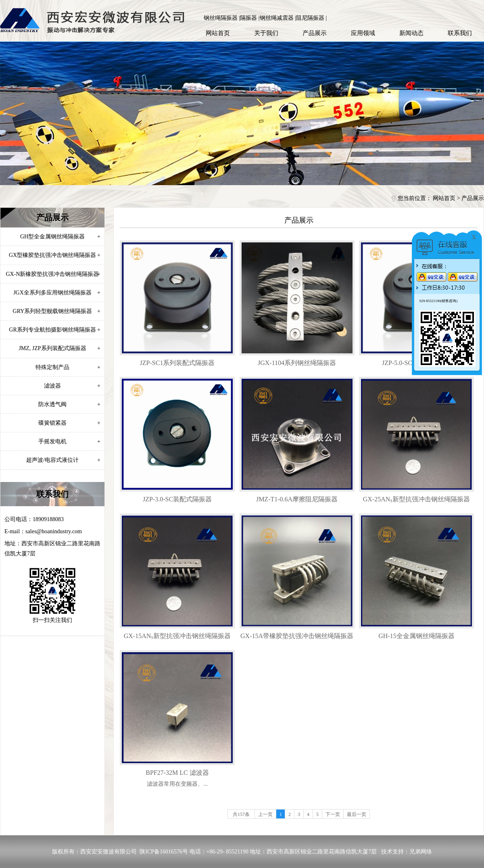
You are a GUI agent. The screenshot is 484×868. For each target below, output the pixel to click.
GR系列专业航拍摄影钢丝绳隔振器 (55, 330)
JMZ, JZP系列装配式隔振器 (59, 348)
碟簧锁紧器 (69, 423)
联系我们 (460, 33)
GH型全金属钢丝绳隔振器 (60, 237)
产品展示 (315, 33)
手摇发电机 (69, 441)
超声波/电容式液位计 (63, 460)
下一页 (333, 814)
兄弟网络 (421, 852)
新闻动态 (411, 33)
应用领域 (363, 33)
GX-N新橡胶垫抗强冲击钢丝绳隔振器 (53, 274)
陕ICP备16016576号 (164, 852)
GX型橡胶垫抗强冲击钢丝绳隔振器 (55, 255)
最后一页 (357, 814)
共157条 (241, 814)
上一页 (265, 814)
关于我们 (266, 33)
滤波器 (72, 386)
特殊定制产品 (68, 367)
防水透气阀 (69, 404)
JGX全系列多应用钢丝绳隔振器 (57, 293)
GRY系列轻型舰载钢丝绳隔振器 (57, 311)
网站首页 (218, 33)
